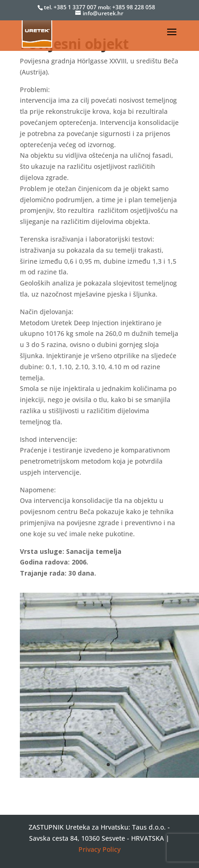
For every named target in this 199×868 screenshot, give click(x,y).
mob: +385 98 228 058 (127, 7)
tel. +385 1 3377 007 (71, 7)
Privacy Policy (99, 849)
